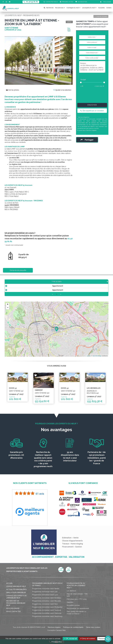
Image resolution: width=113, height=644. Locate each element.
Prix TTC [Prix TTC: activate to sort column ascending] (41, 282)
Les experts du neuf (89, 8)
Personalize (103, 639)
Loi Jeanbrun (71, 591)
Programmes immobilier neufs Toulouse (47, 610)
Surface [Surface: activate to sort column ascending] (28, 282)
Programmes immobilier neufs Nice (45, 604)
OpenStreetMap (97, 356)
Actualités (101, 8)
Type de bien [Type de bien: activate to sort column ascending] (13, 282)
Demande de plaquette (18, 270)
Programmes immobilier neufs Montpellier (47, 607)
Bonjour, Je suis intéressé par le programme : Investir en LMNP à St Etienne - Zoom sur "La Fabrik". (92, 67)
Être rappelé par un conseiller (92, 111)
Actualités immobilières (16, 589)
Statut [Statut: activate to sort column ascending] (94, 282)
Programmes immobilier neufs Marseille (47, 601)
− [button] (8, 308)
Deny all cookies (88, 639)
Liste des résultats (101, 16)
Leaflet (89, 356)
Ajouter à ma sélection (62, 90)
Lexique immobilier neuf (16, 586)
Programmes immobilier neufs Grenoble (47, 613)
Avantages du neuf (73, 8)
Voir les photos (13, 90)
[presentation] (95, 95)
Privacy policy (56, 642)
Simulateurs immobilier (16, 593)
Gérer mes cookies (93, 627)
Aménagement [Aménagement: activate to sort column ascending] (69, 282)
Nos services (60, 8)
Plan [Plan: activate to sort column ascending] (83, 282)
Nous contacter (13, 611)
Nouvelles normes (73, 605)
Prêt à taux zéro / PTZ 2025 (77, 599)
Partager (87, 140)
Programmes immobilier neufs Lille (45, 592)
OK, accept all (70, 639)
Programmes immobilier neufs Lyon (45, 595)
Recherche (49, 8)
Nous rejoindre (13, 608)
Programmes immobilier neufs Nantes (46, 589)
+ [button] (8, 305)
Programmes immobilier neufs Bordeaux (47, 598)
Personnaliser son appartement (78, 608)
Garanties (70, 602)
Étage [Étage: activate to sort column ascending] (54, 282)
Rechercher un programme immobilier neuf (16, 603)
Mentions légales (91, 130)
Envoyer (92, 105)
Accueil (9, 583)
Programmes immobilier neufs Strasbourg (47, 616)
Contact (109, 8)
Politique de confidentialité (73, 627)
